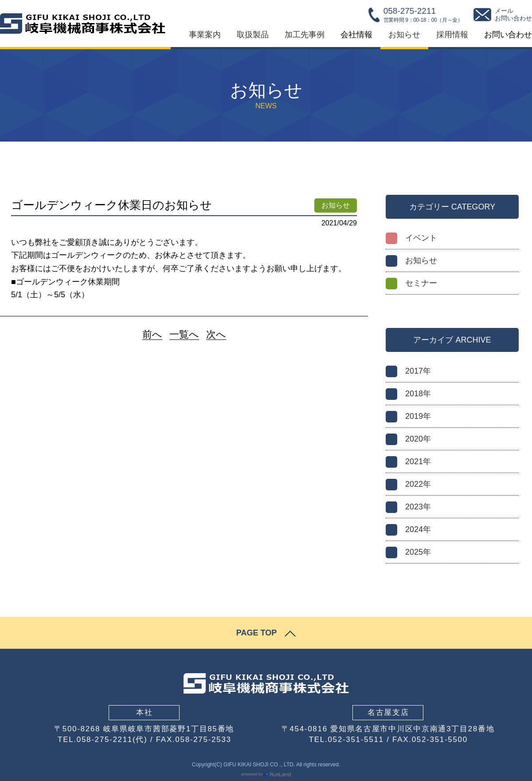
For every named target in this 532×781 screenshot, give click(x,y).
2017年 (418, 371)
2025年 (418, 552)
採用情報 (452, 35)
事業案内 (205, 35)
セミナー (421, 283)
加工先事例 (305, 35)
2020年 (418, 439)
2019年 (418, 416)
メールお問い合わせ (513, 15)
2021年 (418, 461)
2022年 (418, 484)
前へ (152, 335)
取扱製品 (253, 35)
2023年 (418, 507)
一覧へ (184, 335)
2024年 (418, 529)
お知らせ (404, 35)
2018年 (418, 394)
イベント (421, 238)
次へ (216, 335)
